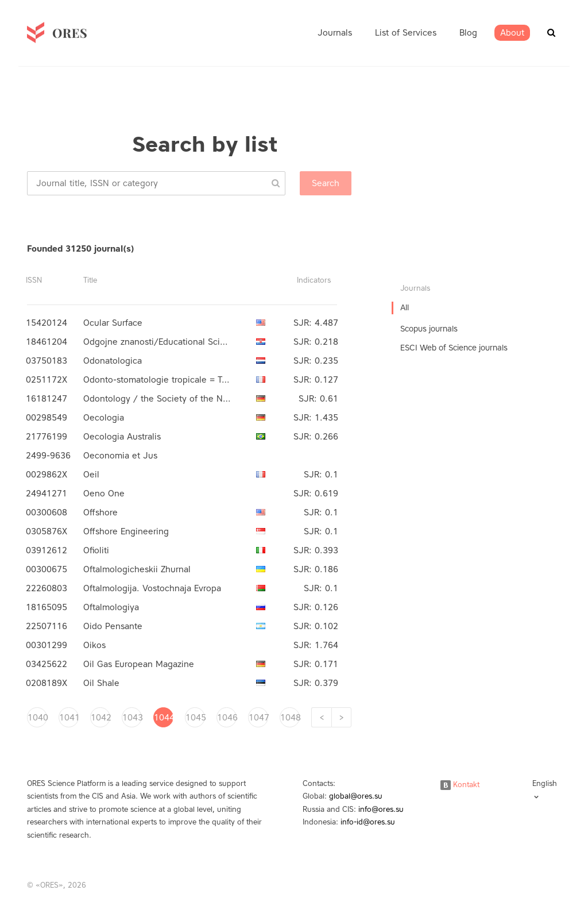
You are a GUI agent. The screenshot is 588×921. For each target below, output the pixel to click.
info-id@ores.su (368, 822)
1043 (132, 718)
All (405, 308)
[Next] (341, 717)
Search (326, 183)
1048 (290, 718)
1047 (258, 718)
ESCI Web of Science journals (454, 348)
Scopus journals (429, 329)
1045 (195, 718)
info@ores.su (381, 809)
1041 (69, 718)
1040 (37, 718)
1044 (164, 718)
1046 (227, 718)
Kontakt (460, 785)
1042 (100, 718)
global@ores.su (356, 796)
